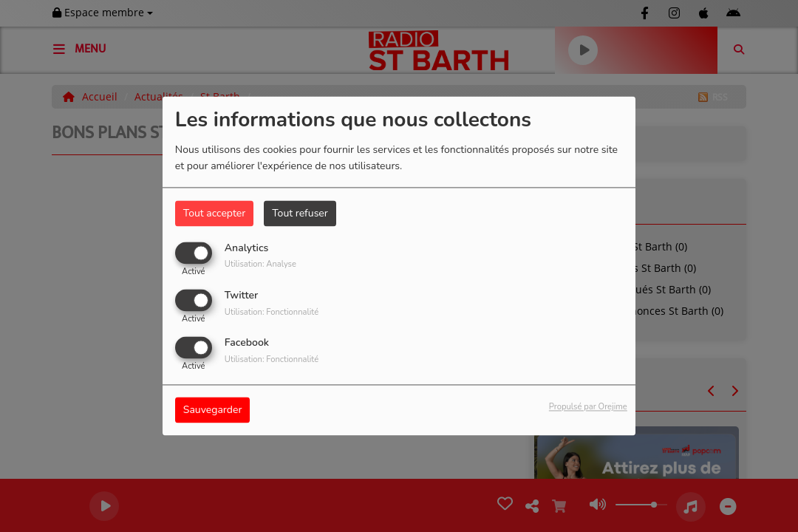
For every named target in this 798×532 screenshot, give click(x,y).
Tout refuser (300, 213)
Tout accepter (214, 213)
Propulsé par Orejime (588, 407)
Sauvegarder (213, 410)
